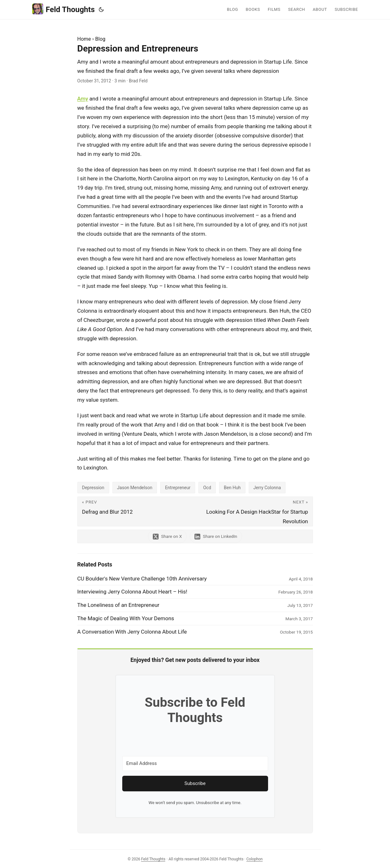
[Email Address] (195, 764)
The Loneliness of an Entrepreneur (118, 605)
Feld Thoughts (64, 9)
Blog (100, 39)
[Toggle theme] (101, 10)
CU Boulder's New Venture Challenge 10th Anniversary (142, 579)
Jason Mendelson (135, 488)
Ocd (207, 488)
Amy (83, 99)
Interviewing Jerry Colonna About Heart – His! (132, 592)
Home (84, 39)
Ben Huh (232, 488)
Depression (93, 488)
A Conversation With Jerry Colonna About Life (132, 632)
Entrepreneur (178, 488)
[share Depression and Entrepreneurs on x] (167, 536)
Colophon (255, 859)
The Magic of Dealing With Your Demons (126, 618)
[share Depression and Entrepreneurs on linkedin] (216, 536)
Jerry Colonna (267, 488)
